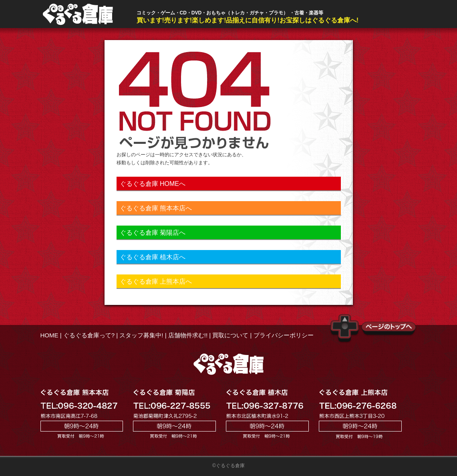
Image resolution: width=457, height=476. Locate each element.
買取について (230, 335)
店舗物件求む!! (188, 335)
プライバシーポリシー (284, 335)
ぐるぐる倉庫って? (89, 335)
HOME (49, 335)
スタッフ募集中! (141, 335)
